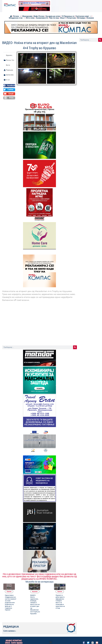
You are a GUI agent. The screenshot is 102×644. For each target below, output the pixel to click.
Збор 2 (63, 18)
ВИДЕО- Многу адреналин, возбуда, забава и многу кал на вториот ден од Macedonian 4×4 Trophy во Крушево (46, 598)
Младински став (17, 18)
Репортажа (71, 18)
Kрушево (9, 55)
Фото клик (30, 18)
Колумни (90, 18)
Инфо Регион (39, 16)
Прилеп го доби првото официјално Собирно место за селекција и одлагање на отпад (71, 595)
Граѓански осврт (83, 16)
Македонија (27, 16)
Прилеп (20, 585)
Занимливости (42, 18)
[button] (9, 86)
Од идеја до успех (53, 16)
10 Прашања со (68, 16)
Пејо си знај (54, 18)
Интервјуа (81, 18)
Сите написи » (10, 626)
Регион (17, 16)
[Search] (75, 347)
